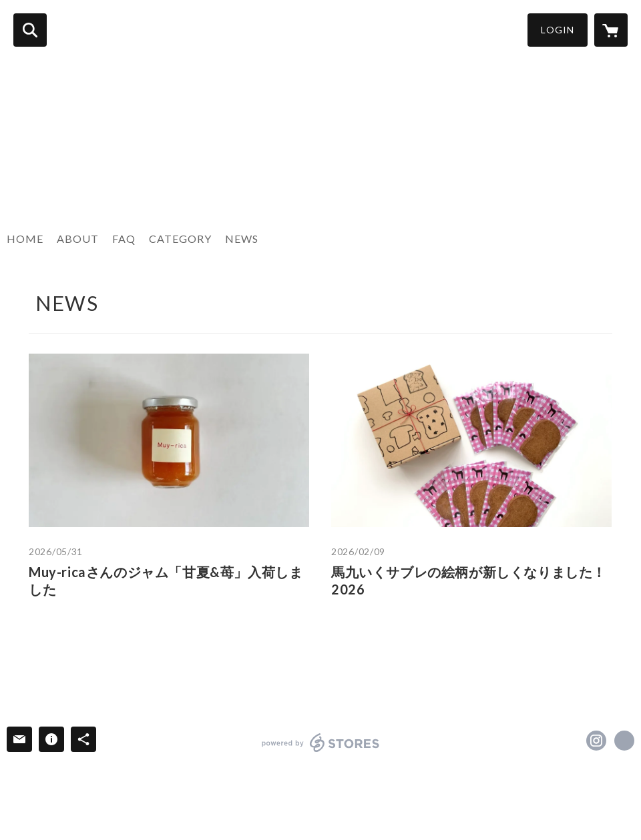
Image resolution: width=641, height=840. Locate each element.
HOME (25, 239)
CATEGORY (180, 239)
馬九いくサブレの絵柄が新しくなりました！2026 (469, 580)
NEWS (242, 239)
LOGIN (558, 30)
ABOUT (78, 239)
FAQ (124, 239)
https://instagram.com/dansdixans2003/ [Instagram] (596, 741)
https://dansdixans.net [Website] (624, 741)
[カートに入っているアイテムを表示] (611, 30)
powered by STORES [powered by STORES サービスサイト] (321, 743)
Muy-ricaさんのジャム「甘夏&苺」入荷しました (166, 580)
